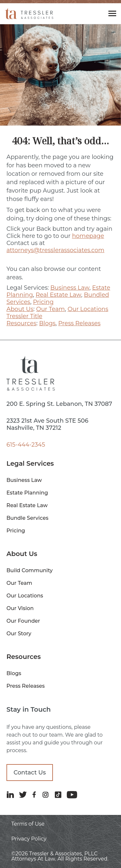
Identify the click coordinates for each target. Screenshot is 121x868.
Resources (21, 323)
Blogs (47, 323)
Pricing (43, 302)
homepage (88, 236)
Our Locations (88, 309)
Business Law (70, 288)
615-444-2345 (26, 445)
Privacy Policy (29, 839)
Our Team (50, 309)
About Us (20, 309)
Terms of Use (28, 824)
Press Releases (80, 323)
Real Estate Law (59, 295)
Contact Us (30, 773)
